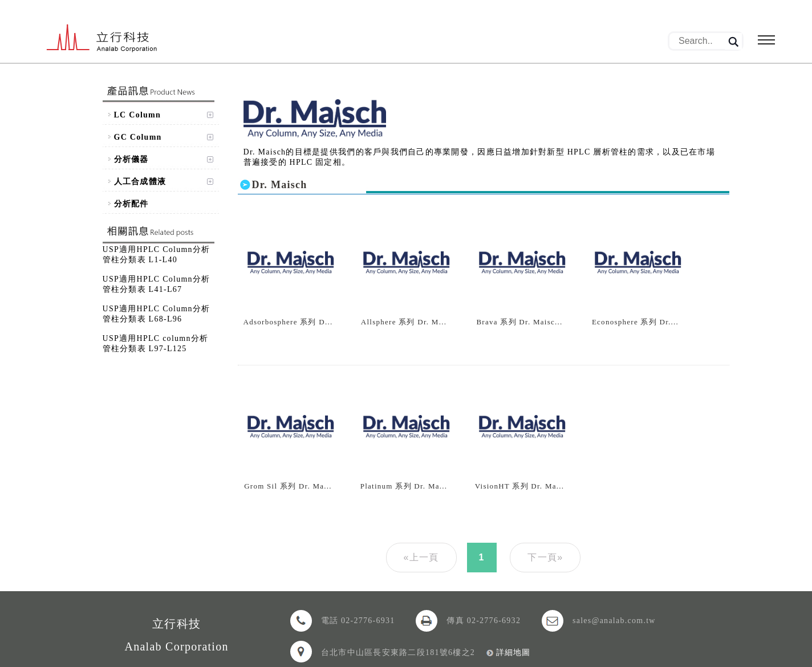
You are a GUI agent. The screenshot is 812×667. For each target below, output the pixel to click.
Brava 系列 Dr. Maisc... (519, 322)
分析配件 (131, 204)
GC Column (138, 137)
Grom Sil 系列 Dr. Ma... (288, 486)
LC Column (138, 115)
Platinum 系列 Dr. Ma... (404, 486)
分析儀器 (131, 159)
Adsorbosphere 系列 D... (288, 322)
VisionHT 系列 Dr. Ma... (520, 486)
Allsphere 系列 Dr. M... (404, 322)
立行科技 (102, 39)
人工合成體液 (140, 182)
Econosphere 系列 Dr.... (635, 322)
